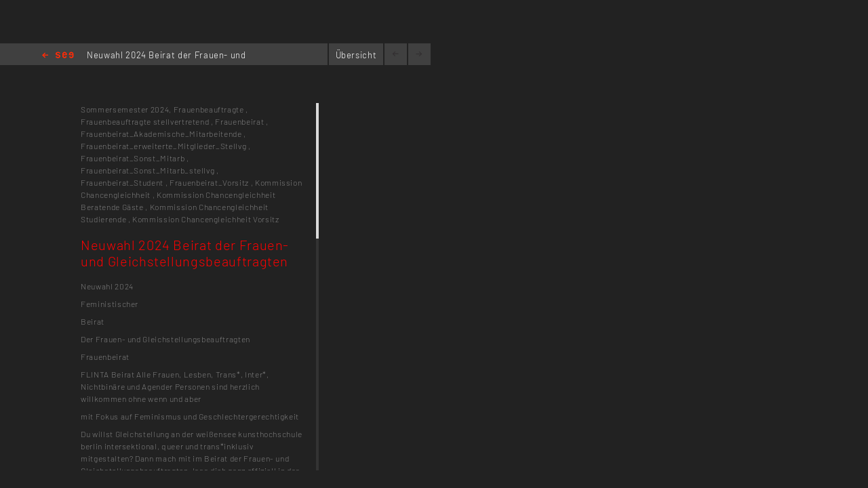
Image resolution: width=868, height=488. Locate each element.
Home (58, 56)
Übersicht (356, 55)
